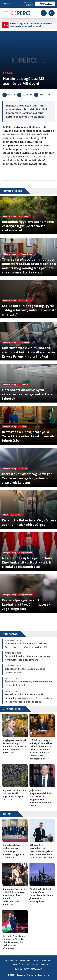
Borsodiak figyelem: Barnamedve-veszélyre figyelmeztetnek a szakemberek (31, 25)
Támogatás (45, 4)
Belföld (8, 73)
